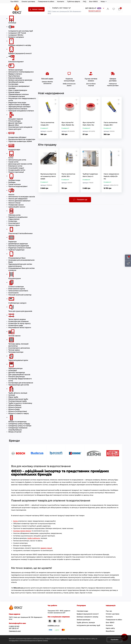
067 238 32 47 (93, 8)
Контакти (61, 2)
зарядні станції (46, 548)
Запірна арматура (83, 620)
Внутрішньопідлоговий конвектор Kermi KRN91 (48, 176)
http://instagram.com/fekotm (59, 621)
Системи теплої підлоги (22, 531)
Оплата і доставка (28, 2)
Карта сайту (110, 628)
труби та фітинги (34, 538)
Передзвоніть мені (15, 631)
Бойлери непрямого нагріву (87, 617)
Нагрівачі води (82, 611)
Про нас (109, 611)
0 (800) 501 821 (14, 626)
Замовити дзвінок (95, 11)
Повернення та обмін (46, 2)
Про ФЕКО (14, 2)
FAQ (85, 2)
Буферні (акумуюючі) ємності (88, 614)
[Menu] (36, 9)
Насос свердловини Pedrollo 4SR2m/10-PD (111, 176)
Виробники (110, 631)
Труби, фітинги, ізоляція (86, 623)
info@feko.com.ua (54, 626)
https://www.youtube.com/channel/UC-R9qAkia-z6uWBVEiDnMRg (55, 621)
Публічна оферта (74, 2)
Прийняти (114, 640)
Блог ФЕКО (93, 2)
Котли (15, 521)
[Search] (50, 8)
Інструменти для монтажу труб (88, 625)
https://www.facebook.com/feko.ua (50, 621)
